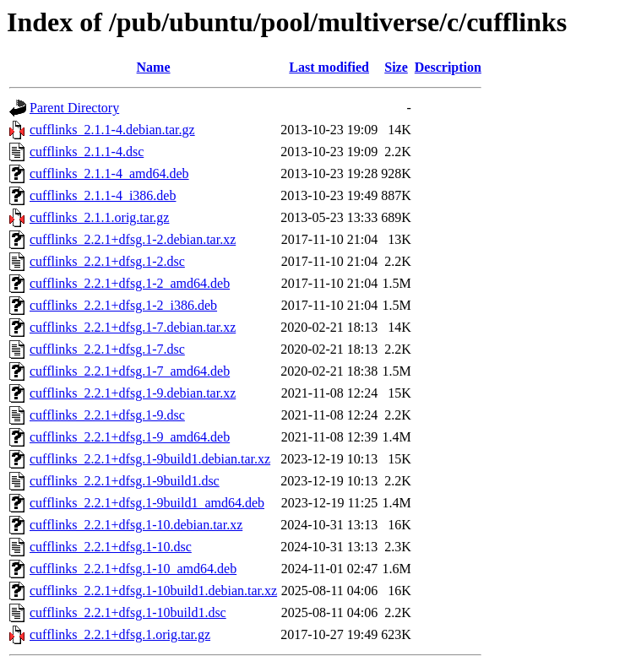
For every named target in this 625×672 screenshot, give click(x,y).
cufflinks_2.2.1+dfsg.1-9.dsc (107, 415)
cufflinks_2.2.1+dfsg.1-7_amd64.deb (130, 371)
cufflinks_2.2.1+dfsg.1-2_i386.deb (123, 305)
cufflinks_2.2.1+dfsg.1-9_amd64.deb (130, 437)
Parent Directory (74, 108)
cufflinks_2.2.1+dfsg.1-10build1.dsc (128, 612)
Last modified (329, 67)
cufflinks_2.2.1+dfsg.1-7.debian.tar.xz (133, 327)
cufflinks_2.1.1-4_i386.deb (103, 195)
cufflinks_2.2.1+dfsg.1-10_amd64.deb (133, 569)
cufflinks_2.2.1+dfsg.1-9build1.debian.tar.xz (150, 459)
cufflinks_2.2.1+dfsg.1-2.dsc (107, 261)
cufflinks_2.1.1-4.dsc (87, 152)
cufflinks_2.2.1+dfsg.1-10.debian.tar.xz (136, 525)
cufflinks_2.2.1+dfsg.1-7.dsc (107, 349)
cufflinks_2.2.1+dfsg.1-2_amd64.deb (130, 283)
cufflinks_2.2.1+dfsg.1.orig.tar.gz (120, 634)
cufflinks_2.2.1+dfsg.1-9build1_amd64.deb (147, 503)
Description (448, 67)
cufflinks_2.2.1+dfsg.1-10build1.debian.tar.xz (153, 591)
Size (396, 67)
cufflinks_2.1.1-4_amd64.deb (109, 173)
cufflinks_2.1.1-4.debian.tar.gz (112, 130)
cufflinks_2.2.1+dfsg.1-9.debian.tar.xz (133, 393)
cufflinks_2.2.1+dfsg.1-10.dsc (111, 547)
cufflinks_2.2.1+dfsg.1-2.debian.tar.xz (133, 239)
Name (154, 67)
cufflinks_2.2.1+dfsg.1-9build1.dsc (125, 481)
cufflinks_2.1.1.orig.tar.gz (99, 217)
